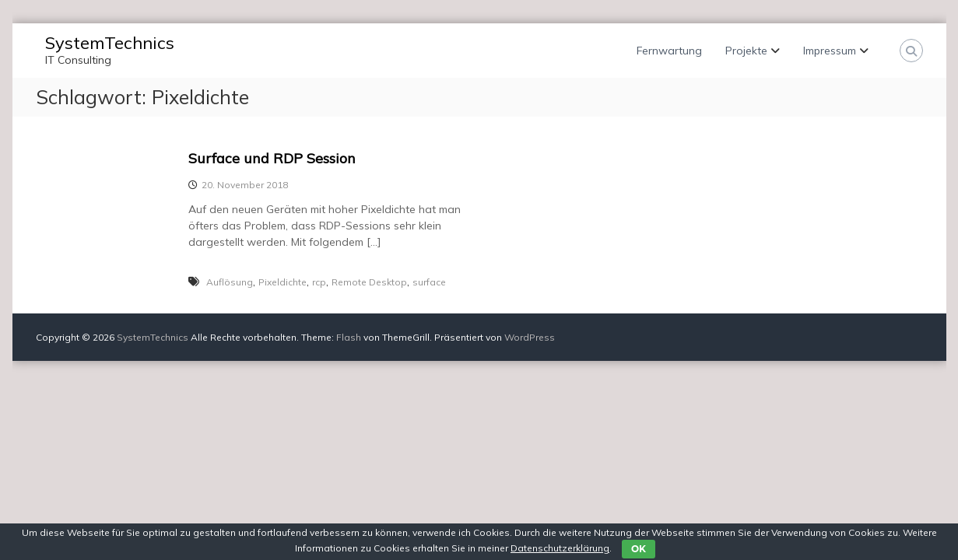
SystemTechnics (110, 43)
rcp (319, 282)
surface (429, 282)
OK (639, 549)
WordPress (530, 337)
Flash (349, 337)
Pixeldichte (282, 282)
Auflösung (230, 282)
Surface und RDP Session (272, 158)
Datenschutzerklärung (560, 548)
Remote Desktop (369, 282)
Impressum (830, 51)
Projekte (746, 51)
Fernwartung (669, 51)
